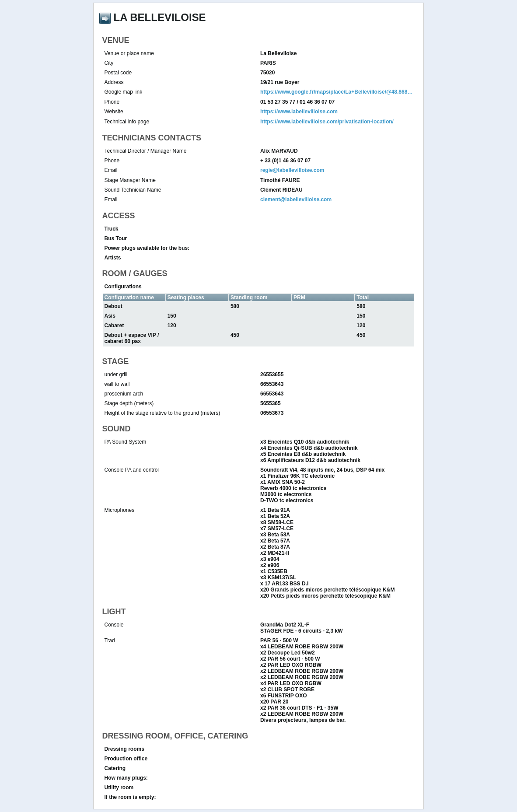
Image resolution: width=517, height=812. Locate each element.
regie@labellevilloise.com (292, 170)
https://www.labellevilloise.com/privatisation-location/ (327, 122)
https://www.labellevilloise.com (299, 112)
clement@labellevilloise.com (296, 199)
